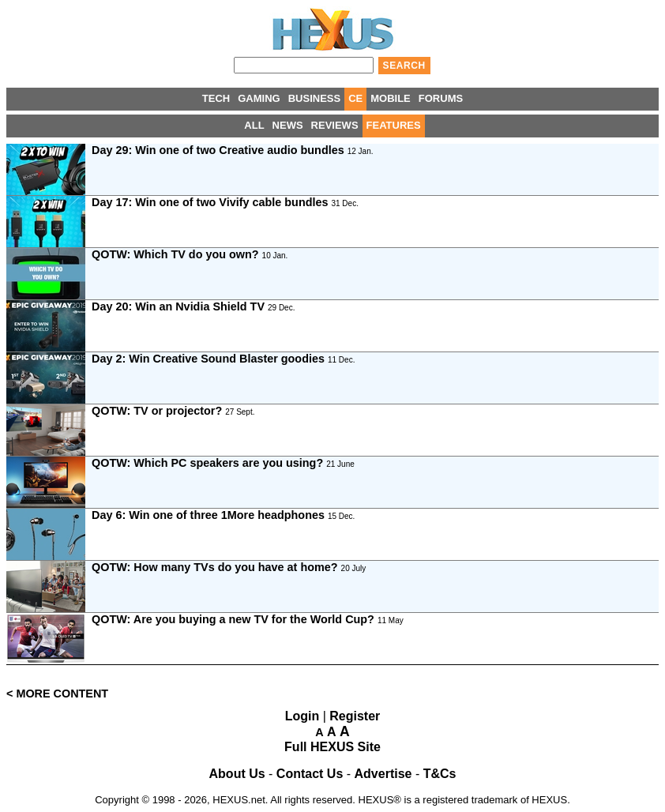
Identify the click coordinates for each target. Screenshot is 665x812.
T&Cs (440, 774)
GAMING (259, 98)
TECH (216, 98)
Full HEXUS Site (332, 747)
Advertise (383, 774)
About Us (237, 774)
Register (355, 716)
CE (355, 98)
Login (302, 716)
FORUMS (441, 98)
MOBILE (391, 98)
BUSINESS (314, 98)
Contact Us (310, 774)
